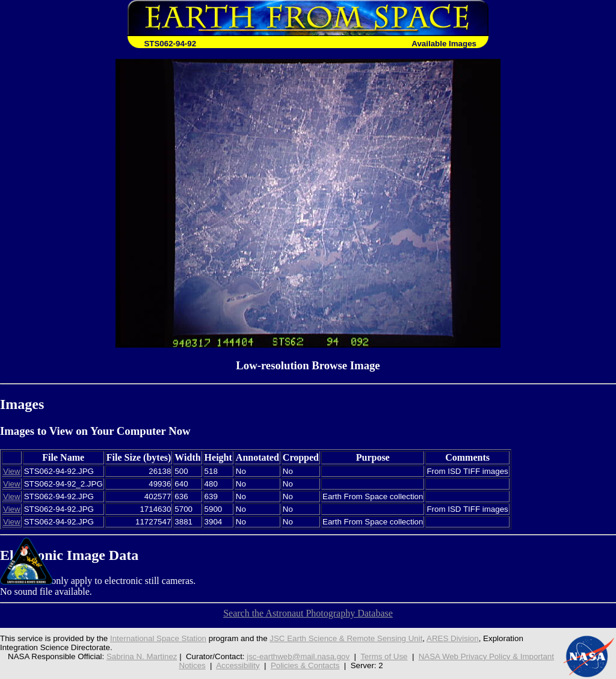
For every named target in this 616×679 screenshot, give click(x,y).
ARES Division (453, 638)
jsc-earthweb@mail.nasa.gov (298, 656)
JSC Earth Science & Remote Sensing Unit (346, 638)
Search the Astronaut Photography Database (308, 613)
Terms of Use (384, 656)
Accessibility (238, 665)
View (12, 471)
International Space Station (158, 638)
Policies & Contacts (305, 665)
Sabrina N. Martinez (142, 656)
